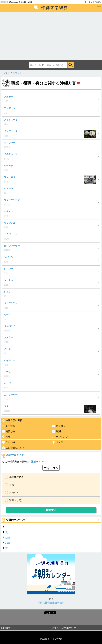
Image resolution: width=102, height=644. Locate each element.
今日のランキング (16, 520)
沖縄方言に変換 (12, 421)
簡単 (8, 538)
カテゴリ (59, 426)
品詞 (56, 431)
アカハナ (14, 492)
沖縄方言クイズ (15, 455)
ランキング (60, 437)
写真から (8, 431)
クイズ (58, 442)
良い (8, 532)
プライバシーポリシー (64, 628)
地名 (6, 437)
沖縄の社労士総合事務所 (51, 603)
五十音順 (8, 426)
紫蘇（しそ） (16, 500)
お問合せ (6, 628)
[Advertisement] (51, 36)
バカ (8, 543)
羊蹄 (12, 485)
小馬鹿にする (16, 477)
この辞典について (13, 448)
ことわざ (8, 442)
